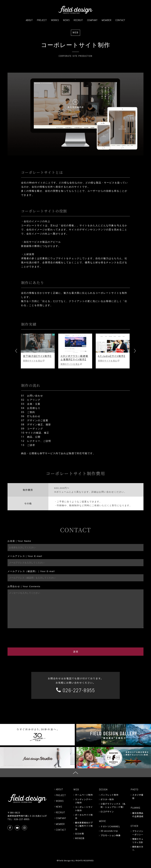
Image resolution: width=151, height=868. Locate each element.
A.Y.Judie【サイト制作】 (112, 356)
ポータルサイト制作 (84, 816)
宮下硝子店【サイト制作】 (38, 356)
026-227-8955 (76, 690)
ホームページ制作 (84, 795)
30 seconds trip (109, 831)
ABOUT (29, 20)
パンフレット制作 (109, 795)
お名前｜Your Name (19, 541)
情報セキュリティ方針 (138, 841)
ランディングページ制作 (84, 801)
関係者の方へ (138, 848)
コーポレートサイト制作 (84, 809)
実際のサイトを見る (33, 361)
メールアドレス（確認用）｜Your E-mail (31, 571)
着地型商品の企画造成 (138, 815)
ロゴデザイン (107, 812)
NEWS (66, 20)
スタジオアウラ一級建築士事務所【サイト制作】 (75, 358)
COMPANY (92, 20)
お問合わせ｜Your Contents (24, 586)
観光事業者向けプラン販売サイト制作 (84, 826)
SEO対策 (79, 834)
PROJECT (42, 20)
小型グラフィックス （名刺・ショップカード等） (113, 805)
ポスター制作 (107, 799)
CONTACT (120, 20)
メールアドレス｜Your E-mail (25, 556)
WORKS (55, 20)
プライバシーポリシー (138, 833)
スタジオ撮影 (138, 796)
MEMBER (106, 20)
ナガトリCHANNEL (110, 826)
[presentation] (75, 637)
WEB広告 (80, 838)
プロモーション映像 (111, 835)
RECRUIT (78, 20)
